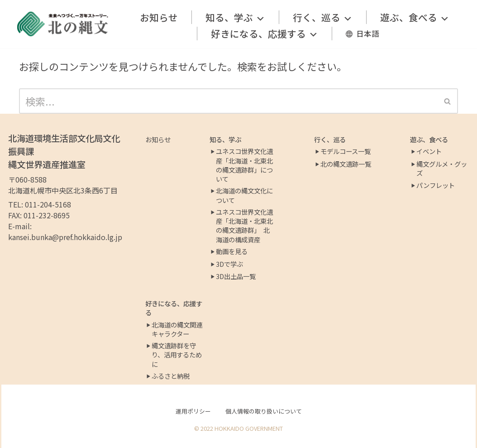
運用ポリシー (193, 411)
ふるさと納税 (171, 376)
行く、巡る (323, 17)
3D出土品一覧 (236, 276)
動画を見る (232, 251)
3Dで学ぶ (229, 264)
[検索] (228, 101)
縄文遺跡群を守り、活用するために (177, 355)
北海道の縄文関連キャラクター (177, 329)
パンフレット (436, 185)
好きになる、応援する (265, 34)
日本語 (368, 34)
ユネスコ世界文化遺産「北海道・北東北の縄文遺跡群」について (244, 165)
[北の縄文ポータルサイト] (63, 24)
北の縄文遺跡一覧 (346, 164)
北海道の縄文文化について (244, 195)
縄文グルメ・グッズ (442, 169)
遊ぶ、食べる (415, 17)
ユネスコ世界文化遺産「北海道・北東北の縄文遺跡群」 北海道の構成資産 (244, 226)
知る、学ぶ (235, 17)
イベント (429, 151)
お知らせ (159, 17)
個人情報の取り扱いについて (264, 411)
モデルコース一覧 (346, 151)
